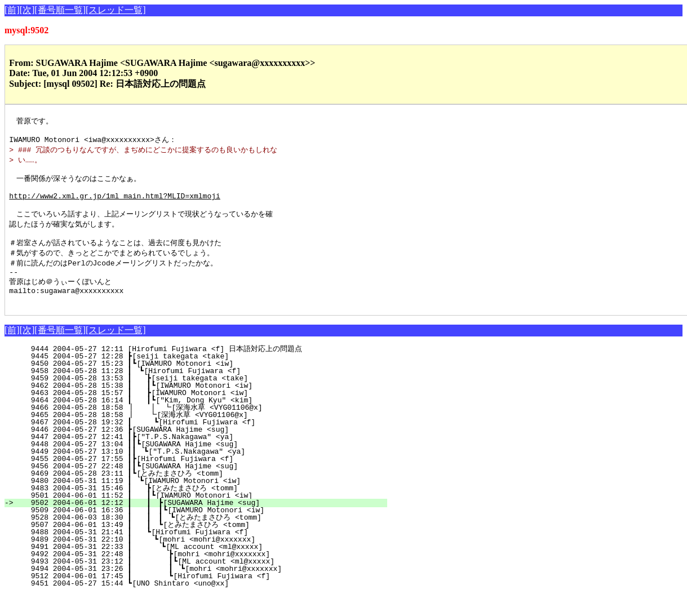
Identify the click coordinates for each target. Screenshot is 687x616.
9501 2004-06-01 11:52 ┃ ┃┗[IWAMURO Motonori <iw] (203, 517)
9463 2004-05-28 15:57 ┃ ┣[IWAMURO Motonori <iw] (205, 414)
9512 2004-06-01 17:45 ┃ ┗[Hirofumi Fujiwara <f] (203, 597)
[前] (12, 10)
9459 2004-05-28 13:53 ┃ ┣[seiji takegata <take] (205, 400)
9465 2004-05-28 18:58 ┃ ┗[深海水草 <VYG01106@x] (202, 436)
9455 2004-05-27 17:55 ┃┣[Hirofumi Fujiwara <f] (207, 480)
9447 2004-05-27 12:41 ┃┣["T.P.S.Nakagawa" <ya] (207, 458)
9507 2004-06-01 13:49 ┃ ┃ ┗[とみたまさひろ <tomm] (197, 546)
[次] (27, 10)
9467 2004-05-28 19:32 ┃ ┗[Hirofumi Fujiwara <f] (204, 444)
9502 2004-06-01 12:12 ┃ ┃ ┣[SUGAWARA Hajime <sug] (202, 524)
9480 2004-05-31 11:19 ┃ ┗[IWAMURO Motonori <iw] (206, 502)
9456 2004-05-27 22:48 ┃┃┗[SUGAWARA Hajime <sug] (204, 488)
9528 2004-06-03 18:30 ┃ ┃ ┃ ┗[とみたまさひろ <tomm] (194, 539)
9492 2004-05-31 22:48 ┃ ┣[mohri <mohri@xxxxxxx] (203, 575)
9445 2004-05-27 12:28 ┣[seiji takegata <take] (209, 378)
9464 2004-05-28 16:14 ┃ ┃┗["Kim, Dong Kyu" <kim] (203, 422)
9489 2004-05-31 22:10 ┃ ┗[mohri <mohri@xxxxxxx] (204, 561)
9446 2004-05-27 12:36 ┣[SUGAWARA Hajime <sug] (209, 451)
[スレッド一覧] (116, 10)
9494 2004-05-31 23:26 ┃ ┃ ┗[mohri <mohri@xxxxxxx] (200, 590)
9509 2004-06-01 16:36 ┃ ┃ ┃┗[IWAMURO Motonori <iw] (200, 531)
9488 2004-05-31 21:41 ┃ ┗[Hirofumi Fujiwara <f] (205, 553)
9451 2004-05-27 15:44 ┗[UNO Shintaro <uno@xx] (209, 605)
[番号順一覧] (60, 10)
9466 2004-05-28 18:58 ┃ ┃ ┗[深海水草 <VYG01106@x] (199, 429)
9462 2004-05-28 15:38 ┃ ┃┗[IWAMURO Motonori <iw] (203, 407)
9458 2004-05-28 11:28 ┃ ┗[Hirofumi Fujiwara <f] (206, 392)
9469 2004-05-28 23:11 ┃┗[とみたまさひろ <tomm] (201, 495)
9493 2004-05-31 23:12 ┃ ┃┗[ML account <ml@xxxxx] (201, 583)
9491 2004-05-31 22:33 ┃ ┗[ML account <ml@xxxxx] (203, 568)
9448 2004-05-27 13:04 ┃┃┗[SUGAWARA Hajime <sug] (204, 466)
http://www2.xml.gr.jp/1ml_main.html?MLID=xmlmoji (114, 205)
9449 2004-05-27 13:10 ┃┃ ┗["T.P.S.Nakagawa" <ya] (203, 473)
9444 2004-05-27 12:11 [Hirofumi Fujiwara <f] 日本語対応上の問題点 (203, 370)
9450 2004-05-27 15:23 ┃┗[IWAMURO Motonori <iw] (207, 385)
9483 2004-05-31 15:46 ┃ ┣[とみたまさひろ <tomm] (200, 509)
